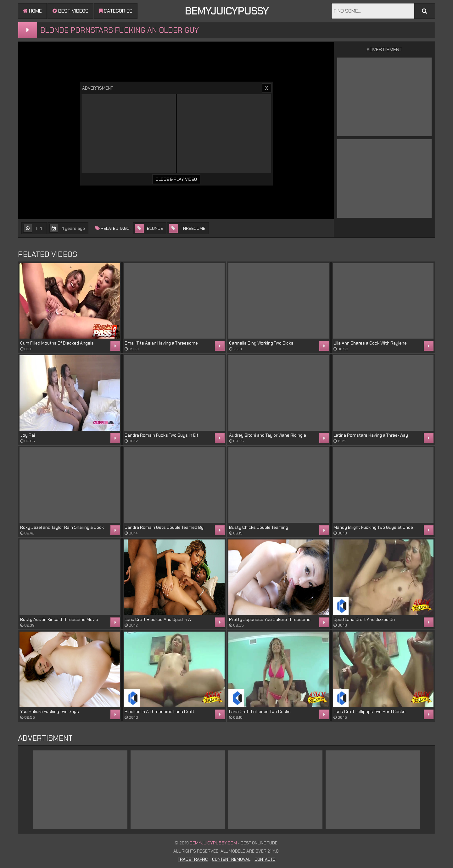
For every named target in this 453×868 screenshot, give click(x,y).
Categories (116, 11)
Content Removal (231, 859)
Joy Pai (28, 435)
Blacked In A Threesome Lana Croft (159, 711)
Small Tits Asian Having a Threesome (161, 343)
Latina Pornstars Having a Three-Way (371, 435)
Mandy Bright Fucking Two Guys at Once (373, 527)
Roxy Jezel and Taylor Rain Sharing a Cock (62, 527)
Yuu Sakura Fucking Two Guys (50, 711)
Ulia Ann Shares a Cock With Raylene (370, 343)
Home (32, 11)
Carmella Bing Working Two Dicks (261, 343)
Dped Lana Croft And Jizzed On (364, 619)
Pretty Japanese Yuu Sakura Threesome (270, 619)
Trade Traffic (193, 859)
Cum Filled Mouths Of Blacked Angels (57, 343)
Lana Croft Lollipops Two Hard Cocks (369, 711)
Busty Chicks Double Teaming (259, 527)
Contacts (265, 859)
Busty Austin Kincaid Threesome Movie (59, 619)
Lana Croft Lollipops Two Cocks (260, 711)
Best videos (70, 11)
